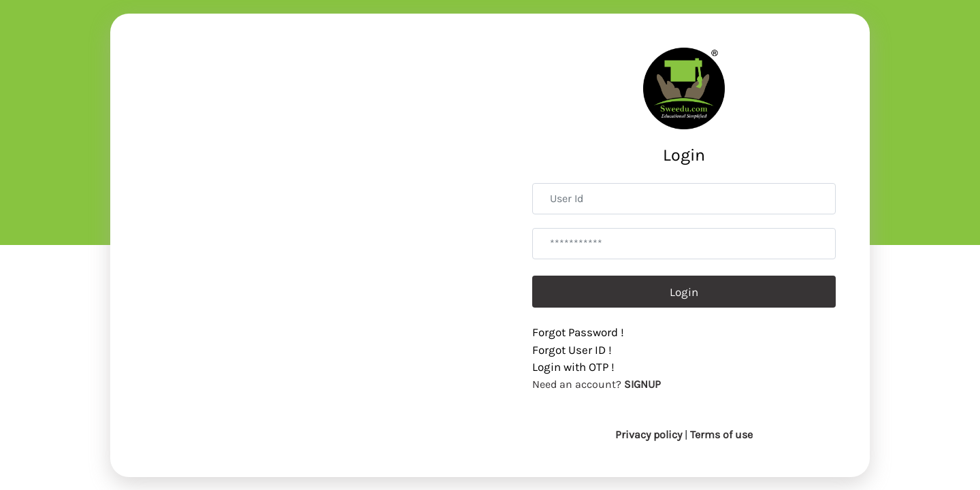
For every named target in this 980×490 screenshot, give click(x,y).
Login (684, 292)
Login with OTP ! (573, 367)
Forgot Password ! (578, 332)
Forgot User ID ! (572, 350)
